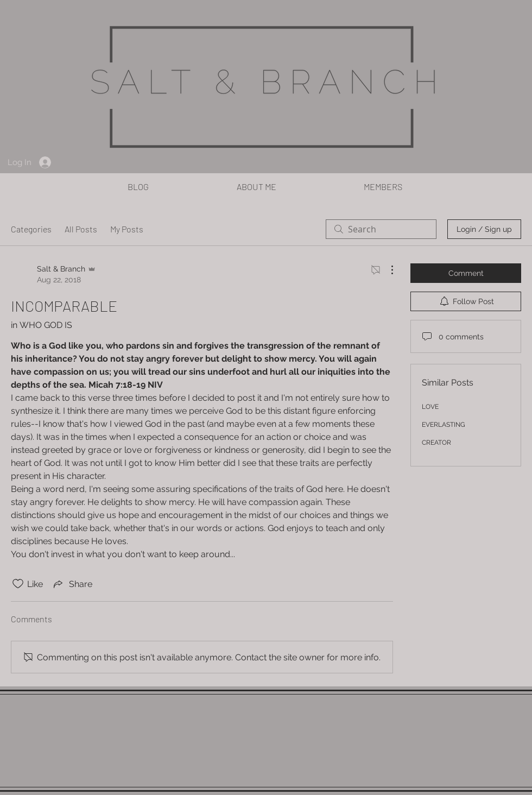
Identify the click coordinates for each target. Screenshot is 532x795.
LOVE (430, 407)
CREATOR (436, 443)
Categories (31, 229)
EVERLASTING (444, 425)
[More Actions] (387, 270)
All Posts (81, 229)
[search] (381, 229)
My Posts (127, 229)
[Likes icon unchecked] (18, 584)
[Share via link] (72, 584)
